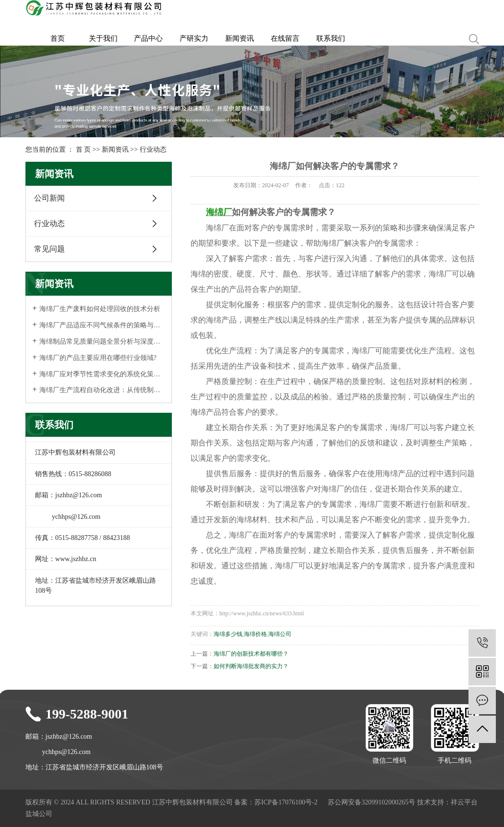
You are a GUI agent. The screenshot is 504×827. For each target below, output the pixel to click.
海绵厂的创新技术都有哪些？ (251, 654)
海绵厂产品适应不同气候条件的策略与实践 (102, 325)
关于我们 (103, 38)
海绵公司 (280, 634)
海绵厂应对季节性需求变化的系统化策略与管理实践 (102, 374)
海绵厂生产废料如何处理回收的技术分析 (100, 309)
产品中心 (148, 38)
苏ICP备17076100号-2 (286, 802)
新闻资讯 (240, 38)
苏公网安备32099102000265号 (372, 802)
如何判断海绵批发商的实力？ (251, 666)
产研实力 (194, 38)
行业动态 (153, 150)
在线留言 (285, 38)
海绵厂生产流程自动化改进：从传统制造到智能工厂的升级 (102, 390)
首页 (58, 38)
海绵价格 (255, 634)
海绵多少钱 (228, 634)
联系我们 (331, 38)
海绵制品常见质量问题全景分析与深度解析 (102, 342)
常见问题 (49, 249)
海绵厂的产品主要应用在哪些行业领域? (98, 358)
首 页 (84, 150)
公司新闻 (49, 198)
